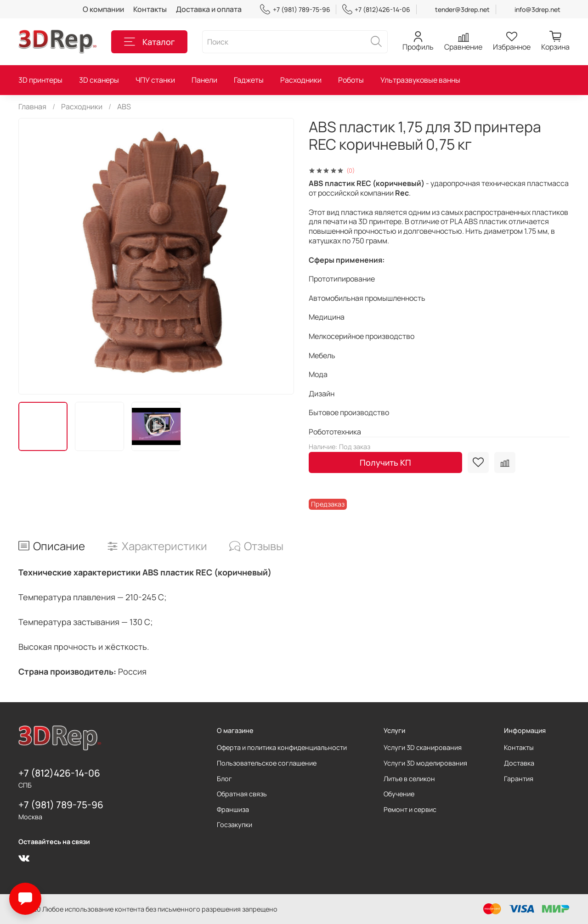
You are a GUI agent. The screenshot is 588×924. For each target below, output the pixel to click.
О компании (103, 9)
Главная (32, 107)
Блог (224, 779)
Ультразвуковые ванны (420, 80)
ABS (124, 107)
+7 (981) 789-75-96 (295, 9)
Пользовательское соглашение (267, 763)
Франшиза (233, 809)
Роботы (351, 80)
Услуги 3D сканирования (423, 747)
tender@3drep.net (462, 9)
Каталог (149, 42)
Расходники (301, 80)
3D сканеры (99, 80)
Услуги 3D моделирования (425, 763)
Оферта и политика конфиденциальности (282, 747)
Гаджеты (249, 80)
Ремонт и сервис (410, 809)
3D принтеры (40, 80)
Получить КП (385, 462)
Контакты (150, 9)
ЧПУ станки (155, 80)
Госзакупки (235, 825)
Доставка (519, 763)
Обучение (399, 794)
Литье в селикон (409, 779)
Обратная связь (242, 794)
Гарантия (519, 779)
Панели (204, 80)
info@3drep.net (537, 9)
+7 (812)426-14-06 (376, 9)
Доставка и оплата (209, 9)
